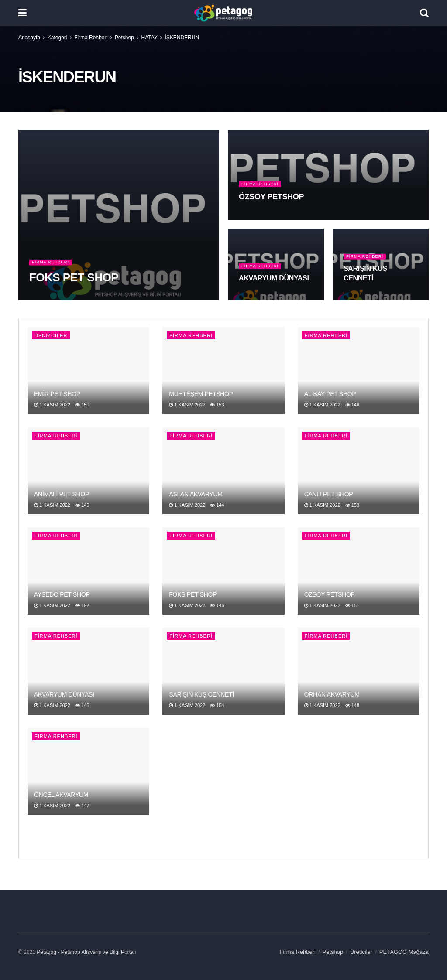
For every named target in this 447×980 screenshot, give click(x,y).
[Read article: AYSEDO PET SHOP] (88, 571)
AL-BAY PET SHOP (330, 394)
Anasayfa (29, 38)
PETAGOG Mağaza (404, 952)
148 (352, 405)
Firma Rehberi (91, 38)
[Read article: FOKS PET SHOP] (223, 571)
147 (82, 806)
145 (82, 505)
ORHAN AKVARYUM (332, 694)
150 (82, 405)
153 (217, 405)
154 (217, 705)
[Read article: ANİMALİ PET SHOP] (88, 471)
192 (82, 605)
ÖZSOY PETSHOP (330, 594)
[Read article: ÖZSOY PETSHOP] (359, 571)
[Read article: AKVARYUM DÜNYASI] (88, 671)
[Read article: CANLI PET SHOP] (359, 471)
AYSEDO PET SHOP (62, 594)
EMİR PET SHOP (57, 394)
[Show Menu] (22, 13)
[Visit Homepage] (223, 13)
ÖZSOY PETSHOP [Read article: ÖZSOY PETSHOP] (271, 202)
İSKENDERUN (182, 38)
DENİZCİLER (51, 335)
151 (352, 605)
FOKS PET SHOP (193, 594)
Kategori (57, 38)
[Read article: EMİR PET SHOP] (88, 371)
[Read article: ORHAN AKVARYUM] (359, 671)
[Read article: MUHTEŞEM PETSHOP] (223, 371)
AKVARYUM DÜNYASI (64, 694)
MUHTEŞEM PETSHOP (201, 394)
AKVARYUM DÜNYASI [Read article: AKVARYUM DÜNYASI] (274, 284)
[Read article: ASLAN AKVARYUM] (223, 471)
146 (217, 605)
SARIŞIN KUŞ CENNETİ (201, 694)
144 (217, 505)
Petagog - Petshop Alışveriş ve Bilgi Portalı (86, 952)
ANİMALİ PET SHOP (62, 494)
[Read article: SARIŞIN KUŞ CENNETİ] (223, 671)
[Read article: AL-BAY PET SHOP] (359, 371)
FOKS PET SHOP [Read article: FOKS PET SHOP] (74, 283)
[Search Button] (424, 13)
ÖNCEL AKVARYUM (61, 795)
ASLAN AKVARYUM (196, 494)
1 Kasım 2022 (52, 405)
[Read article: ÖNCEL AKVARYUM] (88, 772)
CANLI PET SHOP (329, 494)
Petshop (124, 38)
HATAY (150, 38)
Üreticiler (361, 952)
